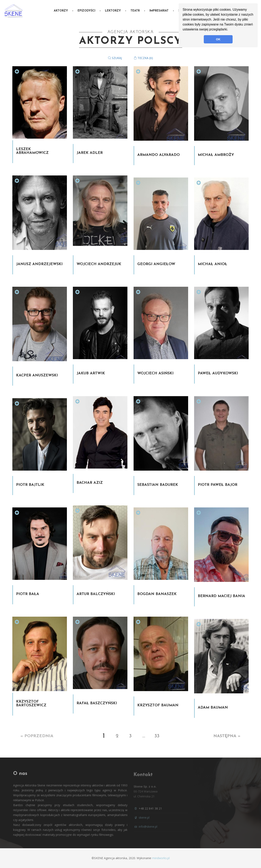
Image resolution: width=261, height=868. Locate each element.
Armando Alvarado (158, 155)
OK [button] (218, 39)
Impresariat (159, 11)
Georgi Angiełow (156, 264)
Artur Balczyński (96, 594)
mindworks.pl (161, 858)
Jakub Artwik (91, 373)
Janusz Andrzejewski (39, 264)
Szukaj (115, 58)
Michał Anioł (213, 264)
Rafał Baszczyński (97, 703)
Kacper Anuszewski (37, 375)
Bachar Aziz (90, 483)
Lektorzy (113, 11)
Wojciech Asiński (155, 373)
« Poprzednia (37, 736)
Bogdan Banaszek (157, 594)
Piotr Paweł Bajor (218, 485)
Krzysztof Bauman (158, 705)
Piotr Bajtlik (30, 485)
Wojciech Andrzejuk (99, 264)
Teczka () (143, 58)
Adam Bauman (213, 708)
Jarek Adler (90, 153)
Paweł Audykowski (218, 373)
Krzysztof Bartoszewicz (31, 704)
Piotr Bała (28, 594)
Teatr (135, 11)
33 (157, 736)
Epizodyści (86, 11)
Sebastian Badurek (158, 485)
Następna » (227, 736)
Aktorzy (61, 11)
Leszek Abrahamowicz (32, 151)
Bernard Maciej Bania (221, 596)
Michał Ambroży (216, 155)
